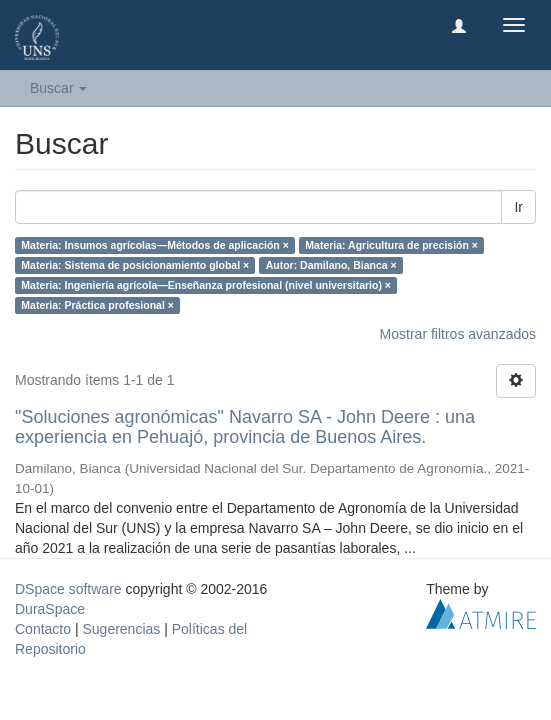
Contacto (43, 629)
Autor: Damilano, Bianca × (331, 265)
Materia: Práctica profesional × (97, 305)
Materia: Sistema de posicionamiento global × (135, 265)
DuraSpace (50, 609)
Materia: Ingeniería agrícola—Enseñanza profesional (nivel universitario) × (206, 285)
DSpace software (68, 589)
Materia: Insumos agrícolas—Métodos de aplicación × (155, 245)
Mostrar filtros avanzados (458, 334)
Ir (518, 207)
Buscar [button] (58, 88)
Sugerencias (121, 629)
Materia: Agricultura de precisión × (391, 245)
